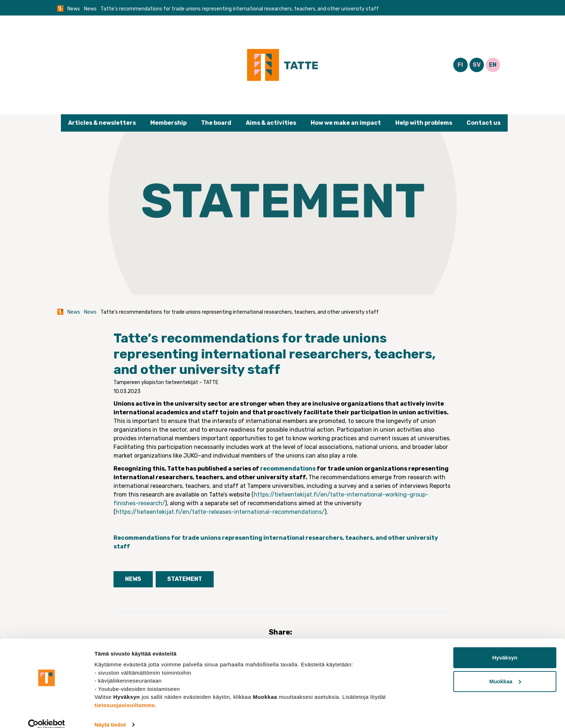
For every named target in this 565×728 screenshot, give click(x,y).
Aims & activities (271, 123)
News (74, 9)
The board (216, 123)
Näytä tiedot (110, 714)
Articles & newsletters (102, 123)
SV (477, 65)
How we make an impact (346, 123)
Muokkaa (505, 670)
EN (493, 65)
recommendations (288, 469)
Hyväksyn (505, 647)
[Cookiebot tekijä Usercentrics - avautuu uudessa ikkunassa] (47, 714)
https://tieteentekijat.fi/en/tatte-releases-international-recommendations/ (220, 512)
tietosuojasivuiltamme (125, 694)
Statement (185, 579)
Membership (168, 123)
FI (460, 65)
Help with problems (424, 123)
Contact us (484, 123)
